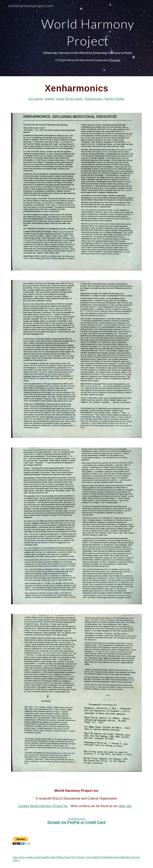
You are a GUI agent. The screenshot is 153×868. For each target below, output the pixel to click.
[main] (88, 38)
